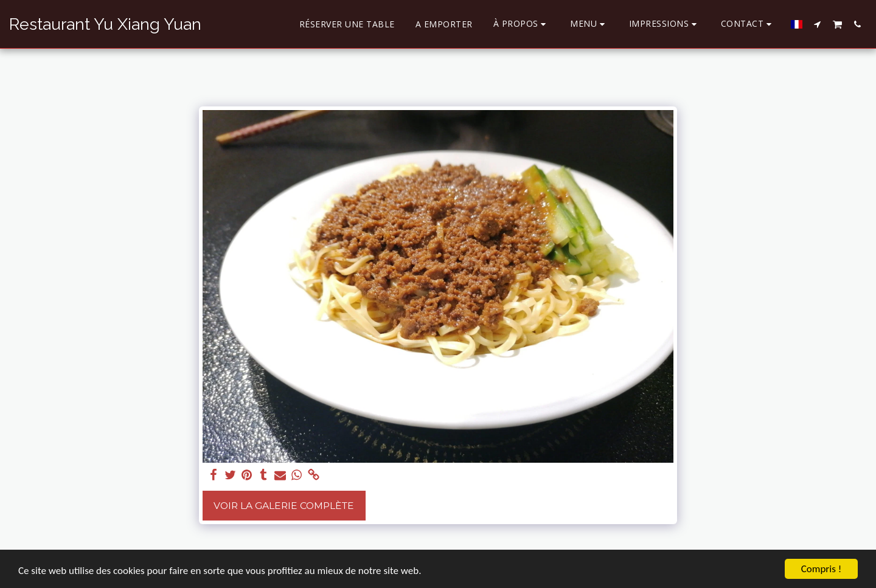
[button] (522, 24)
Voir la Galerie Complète (284, 506)
